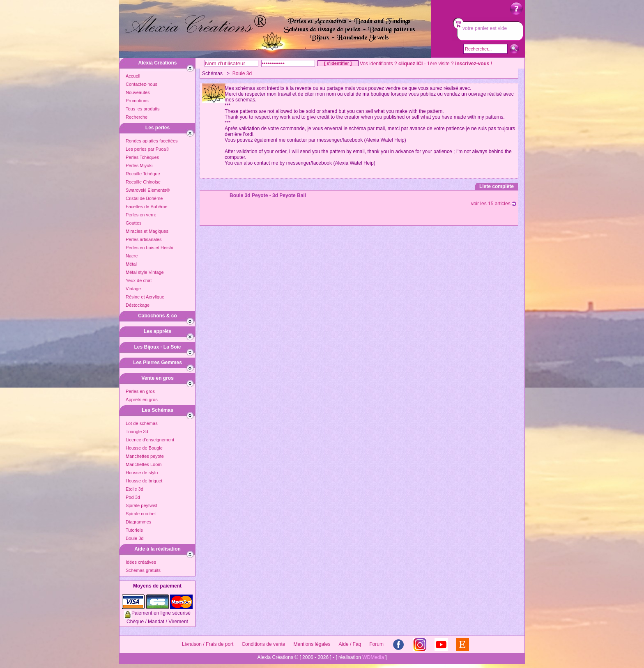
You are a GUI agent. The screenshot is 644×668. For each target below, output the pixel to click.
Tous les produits (143, 109)
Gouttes (134, 223)
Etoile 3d (135, 489)
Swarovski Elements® (148, 190)
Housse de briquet (144, 481)
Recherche (137, 117)
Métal (131, 264)
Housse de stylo (142, 473)
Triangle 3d (137, 432)
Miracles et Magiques (147, 231)
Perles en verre (141, 215)
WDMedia (373, 657)
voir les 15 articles (494, 204)
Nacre (132, 256)
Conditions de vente (263, 644)
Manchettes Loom (144, 464)
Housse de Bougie (144, 448)
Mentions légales (312, 644)
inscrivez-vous (472, 64)
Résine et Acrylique (145, 297)
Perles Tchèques (142, 157)
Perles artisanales (144, 239)
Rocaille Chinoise (143, 182)
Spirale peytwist (141, 505)
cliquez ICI (411, 64)
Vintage (133, 289)
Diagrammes (138, 522)
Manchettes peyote (145, 456)
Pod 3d (133, 497)
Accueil (133, 76)
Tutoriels (134, 530)
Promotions (137, 101)
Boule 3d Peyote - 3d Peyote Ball (268, 195)
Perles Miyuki (139, 165)
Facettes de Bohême (147, 207)
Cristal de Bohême (144, 198)
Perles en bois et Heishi (149, 248)
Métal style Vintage (145, 272)
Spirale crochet (141, 514)
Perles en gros (140, 391)
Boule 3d (135, 538)
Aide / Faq (350, 644)
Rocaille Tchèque (143, 174)
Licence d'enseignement (150, 440)
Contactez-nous (141, 84)
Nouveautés (138, 92)
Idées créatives (141, 562)
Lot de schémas (142, 423)
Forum (376, 644)
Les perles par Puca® (147, 149)
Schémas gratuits (143, 570)
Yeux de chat (139, 280)
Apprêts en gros (142, 399)
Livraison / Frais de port (208, 644)
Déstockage (138, 305)
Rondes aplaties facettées (152, 141)
